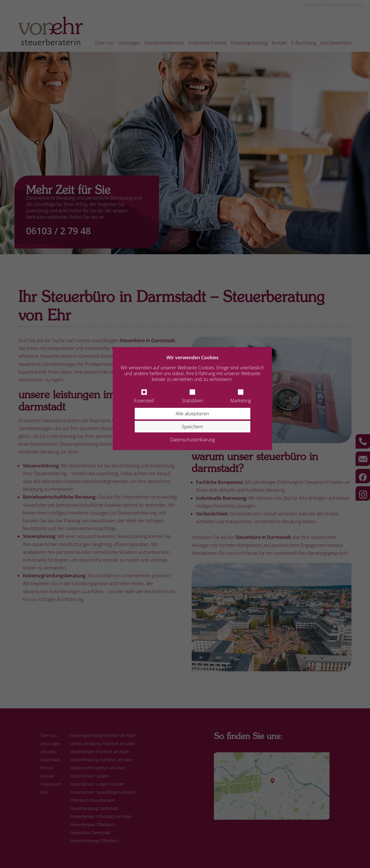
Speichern (192, 427)
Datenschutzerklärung (193, 440)
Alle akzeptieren (192, 414)
